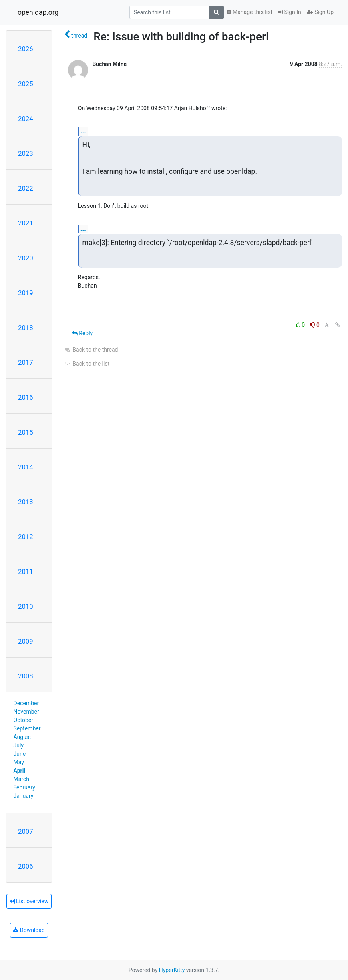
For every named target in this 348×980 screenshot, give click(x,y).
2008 (26, 676)
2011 (26, 571)
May (19, 762)
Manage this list (249, 12)
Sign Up (320, 12)
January (24, 796)
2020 (26, 258)
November (26, 712)
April (20, 771)
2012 (26, 537)
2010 (26, 606)
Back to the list (87, 364)
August (22, 737)
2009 (26, 641)
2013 (26, 502)
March (22, 779)
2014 (26, 467)
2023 (26, 153)
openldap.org (38, 12)
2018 (26, 328)
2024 (26, 119)
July (19, 745)
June (20, 754)
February (24, 787)
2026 (26, 49)
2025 (26, 84)
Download (29, 930)
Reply (82, 333)
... (83, 131)
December (26, 703)
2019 (26, 293)
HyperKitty (172, 970)
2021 (26, 223)
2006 (26, 866)
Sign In (290, 12)
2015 (26, 432)
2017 (26, 362)
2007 (26, 831)
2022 (26, 188)
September (27, 728)
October (23, 720)
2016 (26, 397)
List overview (29, 901)
